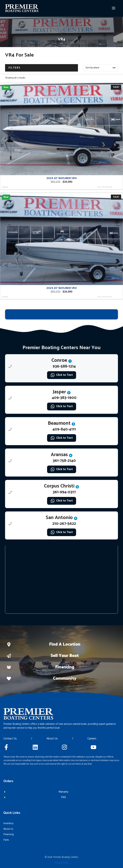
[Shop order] (101, 68)
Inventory (8, 823)
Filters (15, 68)
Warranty (63, 792)
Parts (6, 840)
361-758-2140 (64, 461)
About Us (52, 739)
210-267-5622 (64, 524)
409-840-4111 (64, 429)
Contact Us (10, 739)
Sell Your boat (65, 656)
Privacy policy (61, 863)
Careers (92, 739)
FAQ (63, 797)
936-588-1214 (64, 366)
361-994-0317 (64, 492)
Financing (65, 667)
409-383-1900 (64, 398)
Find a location (65, 644)
